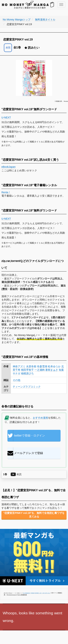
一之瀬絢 (40, 370)
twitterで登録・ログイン (26, 436)
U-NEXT (6, 117)
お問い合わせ (48, 593)
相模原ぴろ (27, 373)
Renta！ (6, 192)
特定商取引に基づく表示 (40, 593)
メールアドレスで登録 (25, 453)
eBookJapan (9, 167)
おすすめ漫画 (40, 418)
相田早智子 (27, 370)
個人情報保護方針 (27, 593)
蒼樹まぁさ (52, 370)
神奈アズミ (19, 366)
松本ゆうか (54, 366)
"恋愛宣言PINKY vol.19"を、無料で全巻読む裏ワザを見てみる (34, 515)
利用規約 (33, 593)
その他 (17, 380)
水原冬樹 (31, 366)
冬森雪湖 (42, 366)
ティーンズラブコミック (27, 387)
